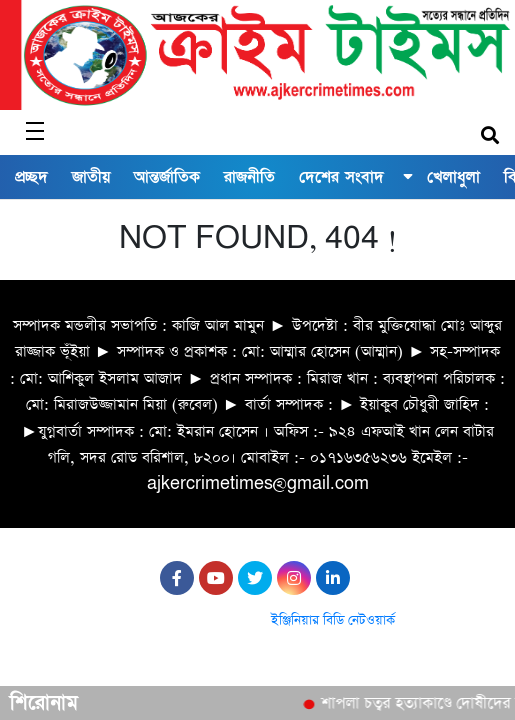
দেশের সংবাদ (341, 177)
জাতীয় (91, 177)
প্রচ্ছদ (31, 177)
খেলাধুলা (453, 177)
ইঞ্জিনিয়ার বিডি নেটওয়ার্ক (333, 620)
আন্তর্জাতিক (167, 177)
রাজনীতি (249, 177)
